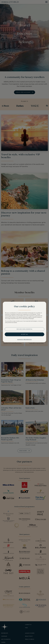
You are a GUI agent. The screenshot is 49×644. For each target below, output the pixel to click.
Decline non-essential (25, 329)
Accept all (24, 334)
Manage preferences (24, 339)
